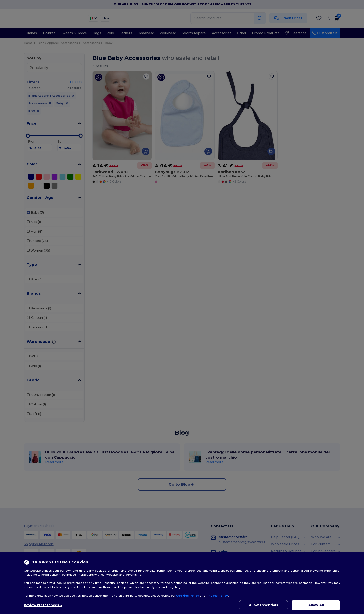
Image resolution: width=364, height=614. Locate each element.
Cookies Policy (188, 596)
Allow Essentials (264, 605)
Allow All (316, 605)
